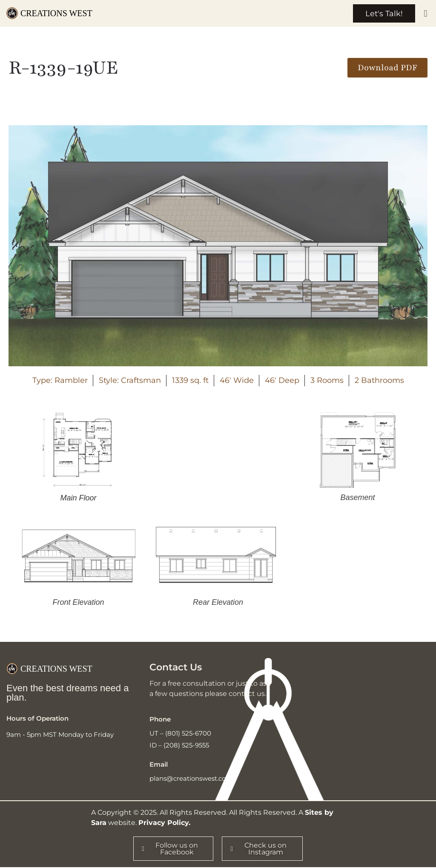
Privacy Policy (163, 823)
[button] (426, 14)
